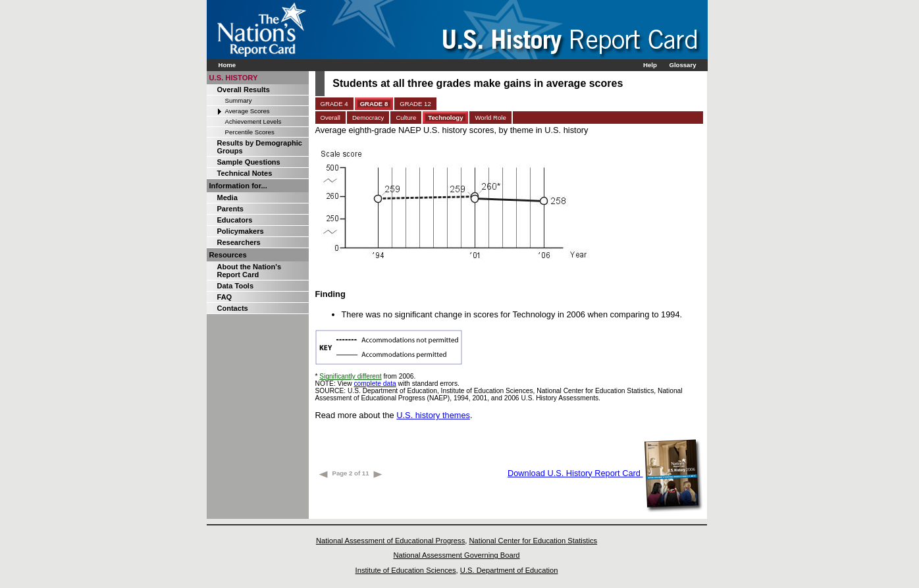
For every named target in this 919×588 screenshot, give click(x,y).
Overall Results (244, 90)
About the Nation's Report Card (249, 271)
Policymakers (241, 231)
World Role (490, 118)
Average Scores (248, 111)
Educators (235, 220)
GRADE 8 (374, 104)
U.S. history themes (433, 415)
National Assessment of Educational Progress (390, 541)
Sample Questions (249, 162)
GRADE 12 (415, 104)
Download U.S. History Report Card (605, 473)
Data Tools (236, 286)
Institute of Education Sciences (406, 570)
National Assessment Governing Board (456, 555)
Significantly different (350, 376)
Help (650, 65)
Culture (406, 118)
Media (227, 198)
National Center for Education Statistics (533, 541)
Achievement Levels (253, 121)
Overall (330, 118)
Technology (445, 118)
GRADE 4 (334, 104)
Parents (230, 209)
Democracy (368, 118)
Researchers (239, 242)
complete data (375, 384)
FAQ (225, 297)
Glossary (682, 65)
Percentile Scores (250, 132)
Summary (239, 100)
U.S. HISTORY (234, 78)
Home (227, 65)
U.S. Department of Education (509, 570)
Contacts (233, 308)
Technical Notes (245, 173)
